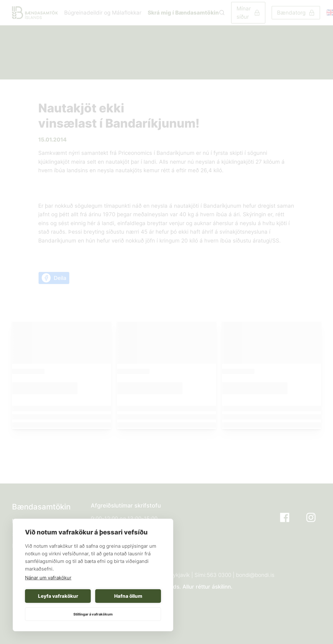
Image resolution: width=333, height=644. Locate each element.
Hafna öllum (128, 596)
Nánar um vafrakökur (48, 578)
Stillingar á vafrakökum (93, 614)
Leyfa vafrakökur (58, 596)
